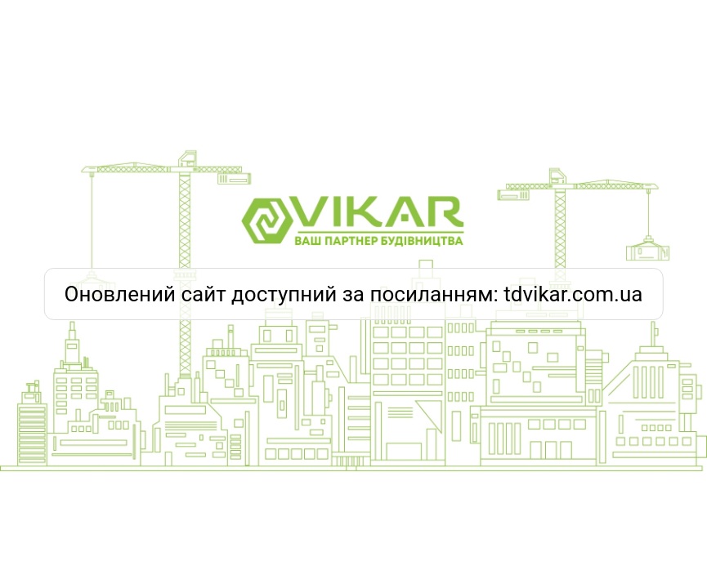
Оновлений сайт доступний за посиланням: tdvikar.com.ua (354, 294)
